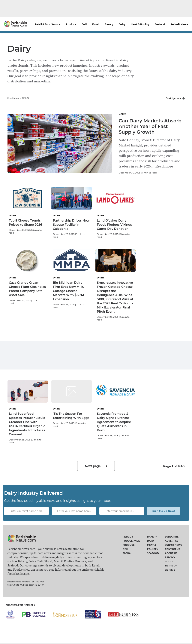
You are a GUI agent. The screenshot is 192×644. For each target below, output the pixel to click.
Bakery (109, 24)
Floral (96, 24)
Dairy (122, 24)
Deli (84, 24)
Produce (71, 24)
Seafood (160, 24)
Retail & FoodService (48, 24)
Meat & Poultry (140, 24)
